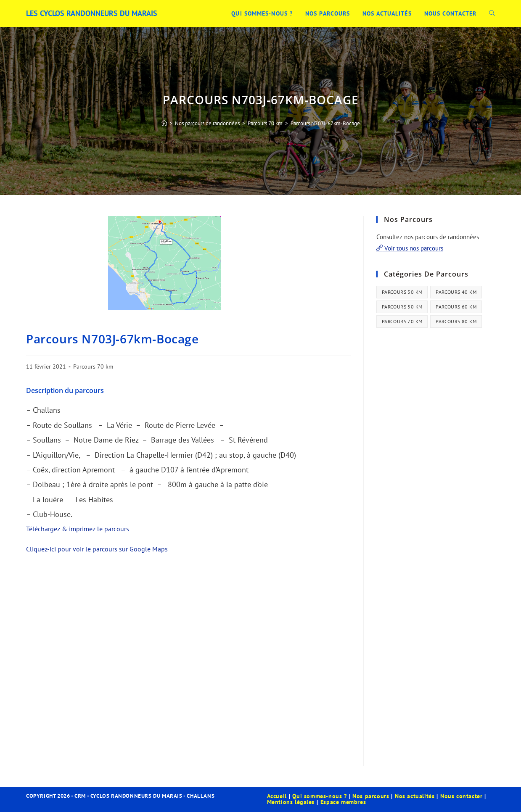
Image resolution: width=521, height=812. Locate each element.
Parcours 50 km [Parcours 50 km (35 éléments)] (402, 307)
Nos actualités (415, 796)
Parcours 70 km (93, 366)
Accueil (277, 796)
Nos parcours (371, 796)
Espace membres (343, 802)
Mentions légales (291, 802)
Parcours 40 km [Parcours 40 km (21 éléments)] (456, 292)
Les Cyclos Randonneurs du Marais (92, 13)
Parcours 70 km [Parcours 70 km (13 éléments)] (402, 321)
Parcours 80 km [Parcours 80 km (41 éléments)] (456, 321)
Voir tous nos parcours (410, 248)
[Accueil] (164, 123)
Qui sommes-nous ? (319, 796)
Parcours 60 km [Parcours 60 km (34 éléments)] (456, 307)
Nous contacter (461, 796)
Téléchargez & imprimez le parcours (78, 529)
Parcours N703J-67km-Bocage (325, 123)
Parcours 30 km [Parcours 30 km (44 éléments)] (402, 292)
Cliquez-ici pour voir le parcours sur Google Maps (97, 549)
